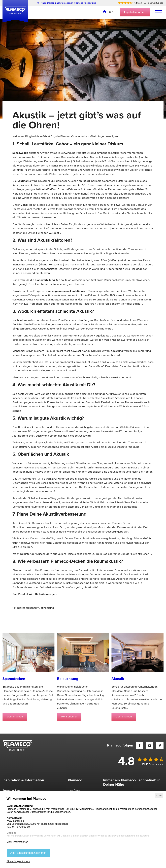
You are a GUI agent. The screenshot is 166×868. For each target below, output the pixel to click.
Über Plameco (75, 790)
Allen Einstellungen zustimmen (28, 853)
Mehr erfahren (15, 717)
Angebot (135, 12)
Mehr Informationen (17, 842)
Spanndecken (11, 791)
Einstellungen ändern (18, 861)
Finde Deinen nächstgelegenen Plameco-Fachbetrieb (67, 3)
